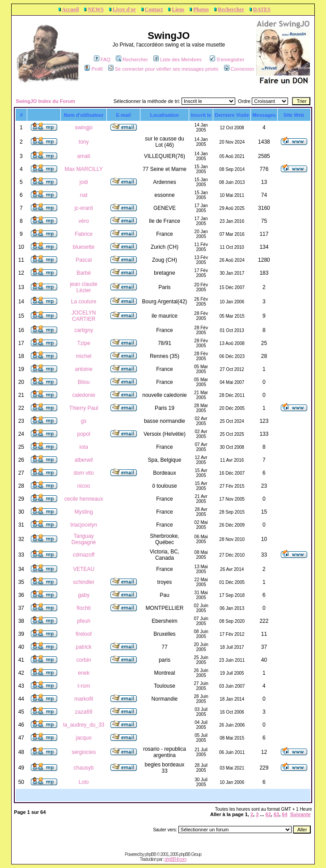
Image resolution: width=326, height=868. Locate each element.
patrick (83, 647)
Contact (154, 9)
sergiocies (84, 752)
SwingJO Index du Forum (45, 101)
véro (83, 221)
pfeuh (84, 621)
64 (284, 814)
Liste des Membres (178, 60)
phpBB (150, 854)
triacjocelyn (84, 525)
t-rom (84, 686)
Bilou (84, 382)
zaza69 (84, 712)
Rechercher (231, 9)
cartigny (84, 330)
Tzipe (83, 343)
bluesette (84, 247)
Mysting (83, 512)
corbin (84, 660)
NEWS (95, 9)
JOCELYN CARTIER (84, 316)
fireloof (84, 634)
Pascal (84, 260)
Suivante (301, 814)
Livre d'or (124, 9)
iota (83, 447)
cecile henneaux (84, 499)
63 (276, 814)
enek (84, 673)
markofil (84, 699)
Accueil (70, 9)
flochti (83, 608)
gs (84, 421)
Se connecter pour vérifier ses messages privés (163, 69)
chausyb (84, 768)
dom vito (83, 473)
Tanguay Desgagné (84, 539)
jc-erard (84, 208)
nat (84, 195)
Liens (178, 9)
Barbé (84, 273)
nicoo (84, 486)
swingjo (84, 128)
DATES (262, 9)
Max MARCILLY (84, 169)
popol (83, 434)
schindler (84, 582)
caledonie (83, 395)
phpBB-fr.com (176, 859)
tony (84, 142)
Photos (201, 9)
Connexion (239, 69)
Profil (93, 69)
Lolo (84, 782)
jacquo (83, 738)
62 (268, 814)
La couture (84, 302)
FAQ (102, 60)
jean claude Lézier (83, 287)
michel (84, 356)
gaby (84, 595)
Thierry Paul (84, 408)
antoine (83, 369)
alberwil (84, 460)
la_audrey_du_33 (84, 725)
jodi (84, 182)
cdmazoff (84, 555)
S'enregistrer (227, 60)
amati (83, 156)
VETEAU (84, 569)
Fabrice (84, 234)
